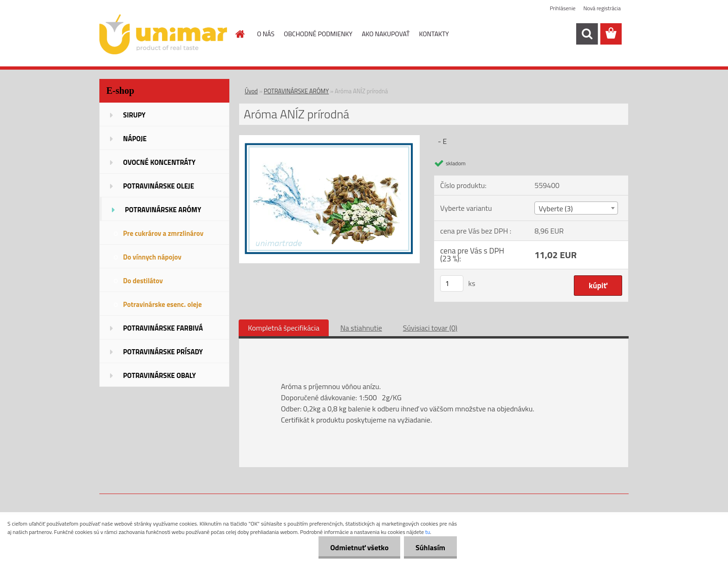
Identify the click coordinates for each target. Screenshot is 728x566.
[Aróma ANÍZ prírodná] (329, 139)
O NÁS (266, 34)
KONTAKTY (434, 34)
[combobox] (576, 208)
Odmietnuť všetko (359, 547)
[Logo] (163, 34)
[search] (587, 34)
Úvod (251, 91)
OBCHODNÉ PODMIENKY (318, 34)
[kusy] (452, 283)
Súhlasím (430, 547)
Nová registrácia (602, 8)
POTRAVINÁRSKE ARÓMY (296, 91)
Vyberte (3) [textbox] (556, 208)
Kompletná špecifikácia (284, 328)
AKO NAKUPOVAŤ (386, 34)
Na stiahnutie (361, 328)
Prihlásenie (562, 8)
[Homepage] (240, 34)
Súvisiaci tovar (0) (430, 328)
